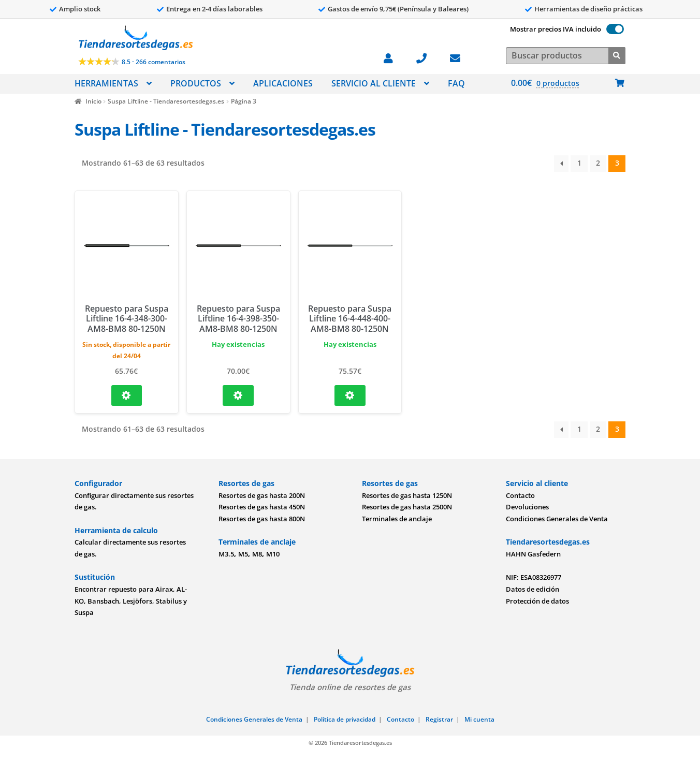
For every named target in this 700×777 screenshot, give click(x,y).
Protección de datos (537, 601)
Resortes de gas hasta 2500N (407, 507)
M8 (257, 554)
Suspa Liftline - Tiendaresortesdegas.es (166, 101)
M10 (273, 554)
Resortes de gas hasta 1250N (407, 495)
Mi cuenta (479, 719)
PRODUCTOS (196, 83)
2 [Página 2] (598, 163)
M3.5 (226, 554)
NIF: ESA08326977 (534, 577)
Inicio (93, 101)
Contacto (520, 495)
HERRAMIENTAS (106, 83)
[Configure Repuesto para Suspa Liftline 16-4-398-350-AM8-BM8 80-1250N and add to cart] (238, 395)
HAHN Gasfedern (533, 554)
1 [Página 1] (579, 163)
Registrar (439, 719)
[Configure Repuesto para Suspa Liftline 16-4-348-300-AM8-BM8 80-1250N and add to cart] (127, 395)
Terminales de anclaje (397, 519)
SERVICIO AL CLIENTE (374, 83)
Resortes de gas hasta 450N (262, 507)
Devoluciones (527, 507)
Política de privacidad (345, 719)
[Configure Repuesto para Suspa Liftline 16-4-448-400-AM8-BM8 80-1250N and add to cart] (350, 395)
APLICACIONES (283, 83)
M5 (243, 554)
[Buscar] (617, 55)
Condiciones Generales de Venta (557, 519)
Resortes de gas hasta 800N (262, 519)
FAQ (456, 83)
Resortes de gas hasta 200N (262, 495)
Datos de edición (533, 589)
